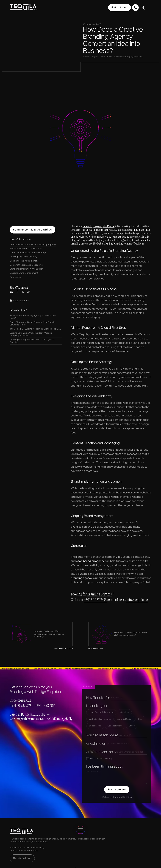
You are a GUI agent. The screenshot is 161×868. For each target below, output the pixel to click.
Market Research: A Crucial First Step (28, 253)
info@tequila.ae (137, 600)
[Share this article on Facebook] (17, 292)
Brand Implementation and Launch (26, 269)
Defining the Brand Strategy (24, 257)
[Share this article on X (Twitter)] (23, 292)
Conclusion (15, 277)
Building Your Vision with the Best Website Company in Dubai (31, 334)
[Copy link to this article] (29, 292)
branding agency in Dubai (99, 226)
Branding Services (100, 594)
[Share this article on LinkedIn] (11, 292)
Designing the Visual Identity (24, 261)
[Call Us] (135, 8)
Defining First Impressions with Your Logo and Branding (33, 341)
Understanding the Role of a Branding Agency (33, 245)
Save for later (19, 301)
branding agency (82, 578)
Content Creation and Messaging (26, 265)
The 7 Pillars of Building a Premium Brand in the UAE (35, 329)
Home (86, 57)
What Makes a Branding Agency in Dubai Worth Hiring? (33, 317)
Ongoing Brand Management (24, 273)
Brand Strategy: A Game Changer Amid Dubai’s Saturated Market (32, 323)
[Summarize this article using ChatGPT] (33, 230)
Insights (95, 57)
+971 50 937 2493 (95, 600)
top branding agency (91, 561)
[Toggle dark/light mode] (144, 7)
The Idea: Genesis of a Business (26, 249)
